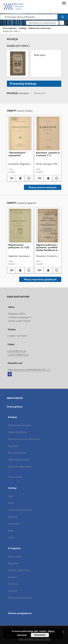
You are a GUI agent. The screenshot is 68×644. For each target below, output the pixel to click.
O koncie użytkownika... (20, 570)
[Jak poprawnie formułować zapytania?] (62, 23)
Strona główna (10, 28)
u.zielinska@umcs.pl (18, 355)
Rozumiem (40, 635)
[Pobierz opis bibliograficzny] (12, 178)
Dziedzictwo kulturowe (40, 28)
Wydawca (13, 517)
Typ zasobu (14, 524)
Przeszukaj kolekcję (23, 84)
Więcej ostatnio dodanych (43, 187)
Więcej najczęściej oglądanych (40, 279)
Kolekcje (23, 28)
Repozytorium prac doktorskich (24, 439)
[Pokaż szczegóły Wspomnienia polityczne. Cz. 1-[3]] (29, 270)
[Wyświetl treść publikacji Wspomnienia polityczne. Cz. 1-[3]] (20, 270)
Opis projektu (15, 556)
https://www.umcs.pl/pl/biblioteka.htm (29, 370)
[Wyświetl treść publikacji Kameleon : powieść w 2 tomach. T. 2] (48, 178)
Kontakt (12, 577)
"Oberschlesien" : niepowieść (18, 154)
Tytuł (11, 496)
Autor (11, 503)
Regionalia (13, 446)
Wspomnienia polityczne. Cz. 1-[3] (19, 246)
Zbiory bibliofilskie (17, 453)
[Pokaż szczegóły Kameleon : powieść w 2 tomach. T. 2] (56, 178)
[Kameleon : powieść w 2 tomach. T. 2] (48, 133)
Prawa (11, 537)
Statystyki (13, 591)
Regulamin (13, 563)
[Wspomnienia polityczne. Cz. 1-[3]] (20, 226)
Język (11, 530)
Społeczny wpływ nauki (20, 466)
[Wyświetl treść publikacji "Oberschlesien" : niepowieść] (20, 178)
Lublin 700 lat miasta (19, 460)
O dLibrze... (14, 584)
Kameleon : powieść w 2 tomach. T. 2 (48, 154)
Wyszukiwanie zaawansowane (42, 23)
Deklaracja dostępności (20, 598)
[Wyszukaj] (63, 17)
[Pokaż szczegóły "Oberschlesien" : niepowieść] (29, 178)
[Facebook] (10, 374)
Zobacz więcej (15, 477)
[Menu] (64, 3)
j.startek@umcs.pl (17, 351)
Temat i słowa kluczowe (20, 510)
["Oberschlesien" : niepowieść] (20, 133)
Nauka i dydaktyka (17, 432)
